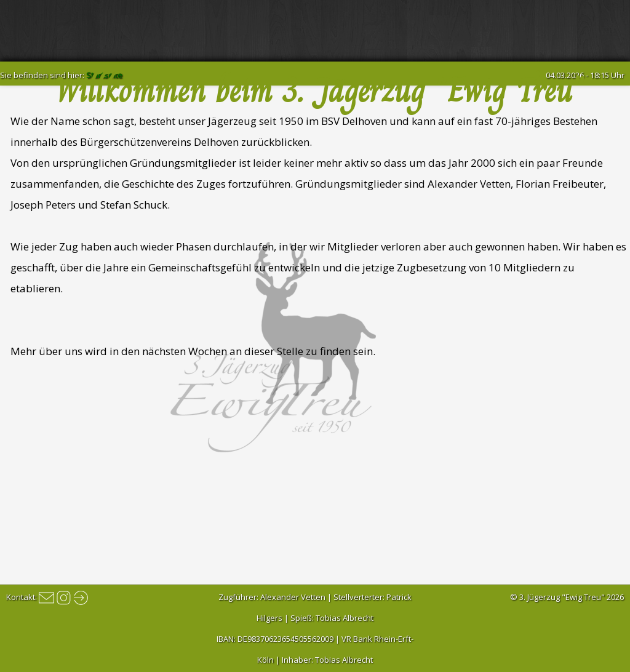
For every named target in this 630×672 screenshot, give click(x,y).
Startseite (104, 75)
